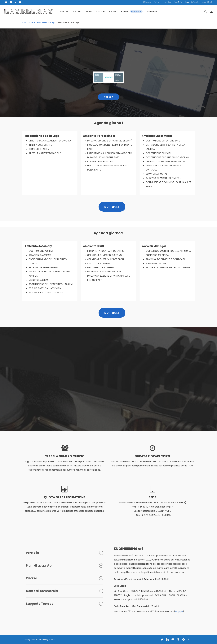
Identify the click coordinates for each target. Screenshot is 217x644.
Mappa (179, 611)
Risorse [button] (65, 578)
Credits (52, 640)
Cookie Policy (43, 640)
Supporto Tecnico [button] (65, 604)
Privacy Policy (30, 640)
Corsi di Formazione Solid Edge (42, 23)
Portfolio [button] (65, 553)
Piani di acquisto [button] (65, 566)
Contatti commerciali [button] (65, 591)
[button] (109, 90)
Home (25, 23)
